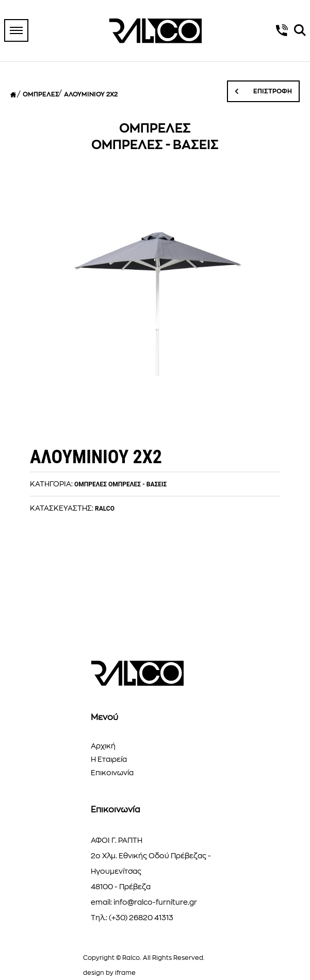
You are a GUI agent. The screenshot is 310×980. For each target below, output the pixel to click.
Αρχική (103, 746)
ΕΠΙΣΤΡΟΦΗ (263, 91)
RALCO (105, 509)
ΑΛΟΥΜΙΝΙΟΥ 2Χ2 (91, 94)
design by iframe (109, 973)
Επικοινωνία (112, 773)
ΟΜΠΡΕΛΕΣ (41, 94)
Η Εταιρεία (109, 759)
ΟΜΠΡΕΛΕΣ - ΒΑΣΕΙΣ (137, 484)
